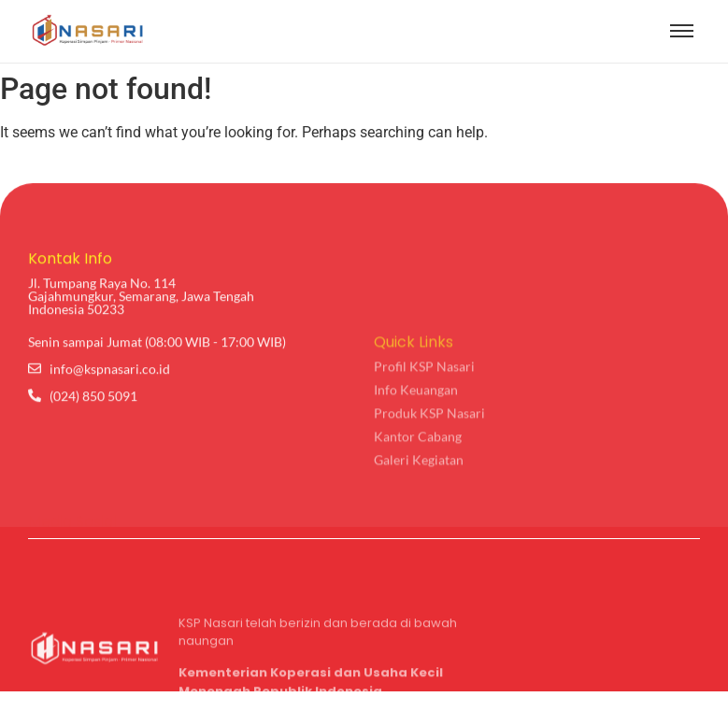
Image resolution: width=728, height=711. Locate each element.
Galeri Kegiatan (419, 520)
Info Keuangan (416, 450)
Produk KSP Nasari (429, 473)
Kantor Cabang (418, 497)
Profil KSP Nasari (424, 427)
